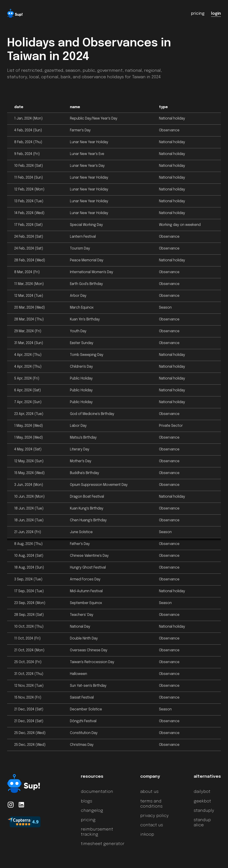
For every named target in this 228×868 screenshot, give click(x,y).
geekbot (202, 801)
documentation (97, 792)
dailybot (202, 792)
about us (149, 792)
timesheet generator (103, 844)
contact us (152, 825)
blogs (87, 801)
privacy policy (155, 816)
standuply (204, 811)
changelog (92, 811)
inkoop (147, 835)
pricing (88, 820)
